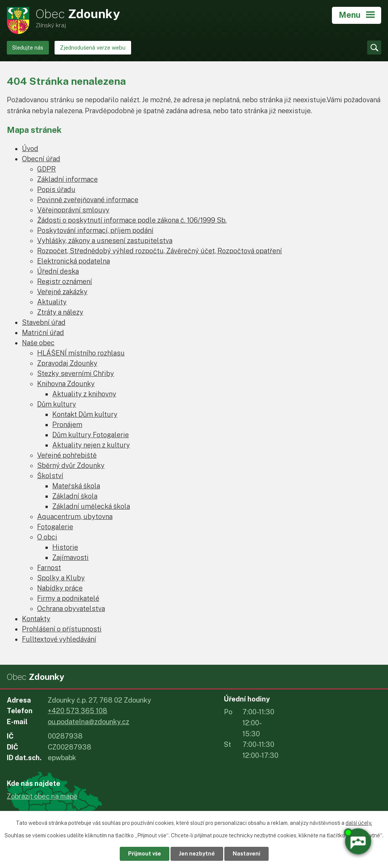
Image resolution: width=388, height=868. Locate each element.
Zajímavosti (70, 557)
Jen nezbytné (197, 854)
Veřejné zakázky (62, 292)
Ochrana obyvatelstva (71, 609)
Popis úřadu (56, 189)
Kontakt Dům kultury (85, 414)
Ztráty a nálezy (60, 312)
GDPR (46, 169)
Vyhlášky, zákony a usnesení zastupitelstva (105, 241)
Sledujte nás (28, 48)
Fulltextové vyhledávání (59, 639)
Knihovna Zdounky (66, 384)
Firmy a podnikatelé (68, 598)
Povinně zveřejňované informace (88, 200)
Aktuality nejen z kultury (91, 445)
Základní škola (75, 496)
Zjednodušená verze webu (93, 48)
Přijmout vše (145, 854)
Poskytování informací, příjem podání (95, 230)
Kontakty (36, 619)
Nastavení (246, 854)
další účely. (359, 823)
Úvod (30, 149)
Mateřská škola (76, 486)
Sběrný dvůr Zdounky (71, 465)
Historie (65, 547)
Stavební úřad (44, 322)
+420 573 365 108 (77, 711)
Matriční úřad (43, 333)
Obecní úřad (41, 159)
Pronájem (67, 425)
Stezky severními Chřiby (76, 373)
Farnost (49, 568)
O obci (47, 537)
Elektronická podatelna (74, 261)
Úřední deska (58, 271)
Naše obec (38, 343)
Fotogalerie (55, 527)
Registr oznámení (65, 281)
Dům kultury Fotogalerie (91, 435)
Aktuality (52, 302)
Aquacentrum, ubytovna (75, 517)
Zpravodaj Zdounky (67, 363)
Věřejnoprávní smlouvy (73, 210)
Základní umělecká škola (91, 506)
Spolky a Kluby (61, 578)
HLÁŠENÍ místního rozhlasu (81, 353)
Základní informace (67, 179)
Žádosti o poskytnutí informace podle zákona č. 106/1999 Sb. (132, 220)
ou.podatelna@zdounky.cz (88, 722)
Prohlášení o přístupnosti (62, 629)
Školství (50, 476)
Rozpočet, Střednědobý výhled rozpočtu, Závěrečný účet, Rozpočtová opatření (160, 251)
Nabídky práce (60, 588)
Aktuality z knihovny (84, 394)
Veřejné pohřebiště (67, 455)
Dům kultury (57, 404)
